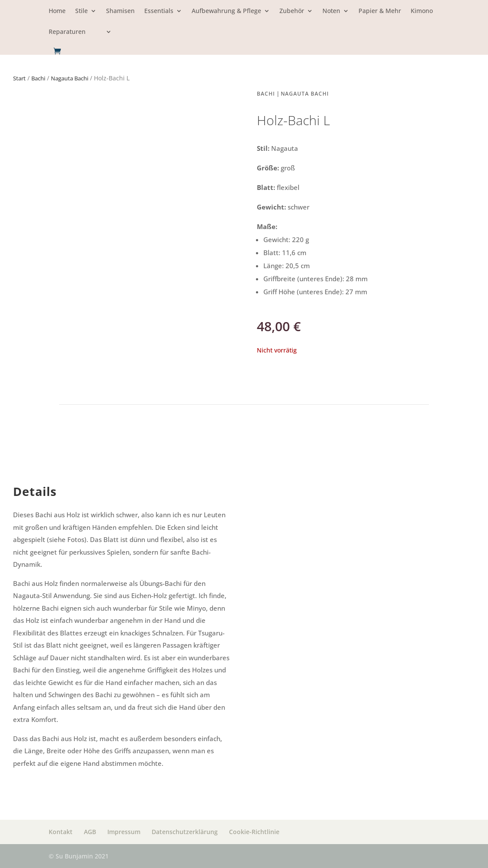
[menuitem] (103, 38)
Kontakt (61, 832)
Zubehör (292, 11)
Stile (81, 11)
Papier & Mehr (380, 11)
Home (57, 11)
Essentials (159, 11)
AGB (90, 832)
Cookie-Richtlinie (254, 832)
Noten (331, 11)
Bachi (38, 78)
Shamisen (120, 11)
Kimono (422, 11)
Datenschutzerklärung (185, 832)
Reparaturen (67, 32)
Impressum (124, 832)
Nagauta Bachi (70, 78)
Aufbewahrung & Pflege (226, 11)
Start (19, 78)
